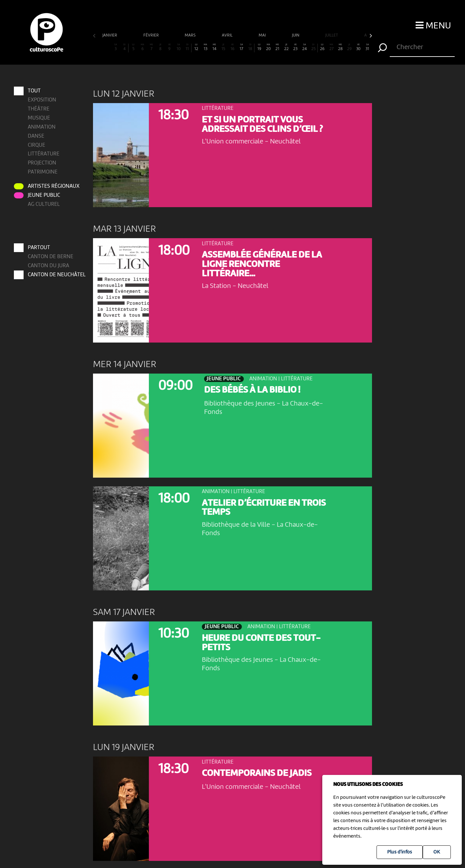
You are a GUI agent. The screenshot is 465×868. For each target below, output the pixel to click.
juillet (332, 35)
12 (196, 47)
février (152, 35)
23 (295, 47)
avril (228, 35)
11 (187, 47)
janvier (110, 35)
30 (358, 47)
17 (242, 47)
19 (259, 47)
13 (205, 47)
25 (313, 47)
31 (367, 47)
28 (340, 47)
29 (349, 47)
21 (277, 47)
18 (250, 47)
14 (214, 47)
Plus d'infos (400, 852)
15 (223, 47)
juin (296, 35)
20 (268, 47)
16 (232, 47)
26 (322, 47)
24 (305, 47)
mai (263, 35)
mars (191, 35)
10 (179, 47)
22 (286, 47)
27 (331, 47)
